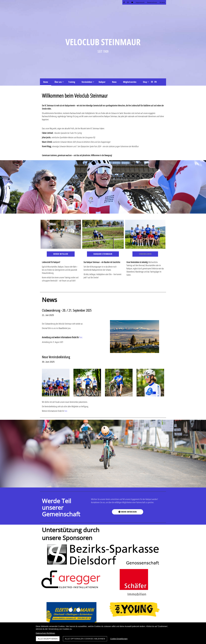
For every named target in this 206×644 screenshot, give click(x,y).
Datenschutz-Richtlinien (45, 633)
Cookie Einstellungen (119, 639)
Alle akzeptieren (48, 639)
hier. (66, 411)
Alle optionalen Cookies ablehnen (85, 639)
